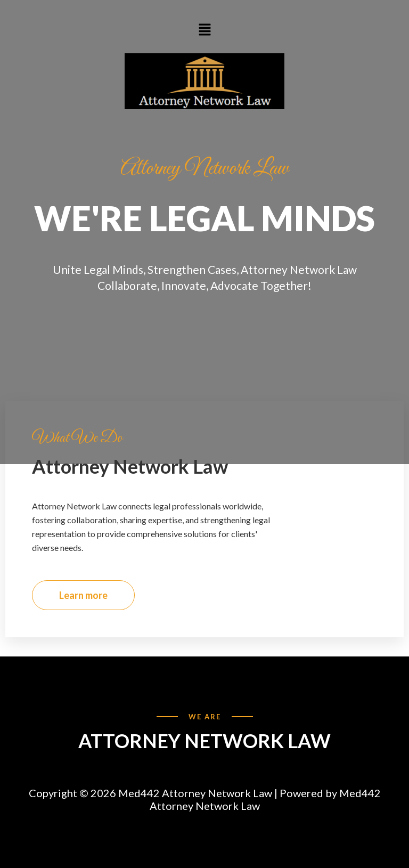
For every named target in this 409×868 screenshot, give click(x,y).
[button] (204, 29)
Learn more (83, 595)
